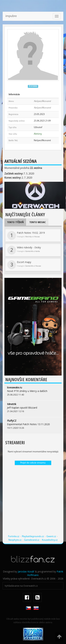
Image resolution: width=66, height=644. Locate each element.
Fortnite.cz (14, 537)
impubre (11, 16)
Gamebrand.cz (32, 540)
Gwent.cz (51, 537)
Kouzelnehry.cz (50, 540)
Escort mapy (24, 265)
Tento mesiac (38, 222)
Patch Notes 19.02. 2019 (26, 235)
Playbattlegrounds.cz (33, 537)
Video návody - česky (24, 250)
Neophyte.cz (15, 540)
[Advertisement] (33, 502)
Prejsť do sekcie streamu (33, 463)
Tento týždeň (15, 222)
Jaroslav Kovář (26, 571)
